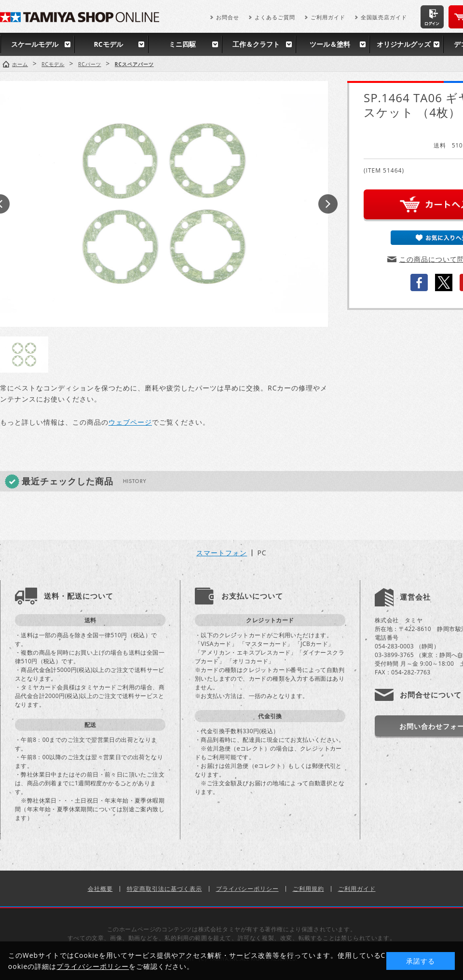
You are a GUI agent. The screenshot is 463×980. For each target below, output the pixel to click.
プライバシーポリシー (247, 889)
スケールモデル (35, 44)
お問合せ (228, 17)
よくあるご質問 (275, 17)
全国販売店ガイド (384, 17)
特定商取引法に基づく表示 (164, 889)
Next (328, 204)
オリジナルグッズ (404, 44)
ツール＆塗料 (330, 44)
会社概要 (100, 889)
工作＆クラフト (256, 44)
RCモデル (108, 44)
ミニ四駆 (182, 44)
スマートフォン (222, 553)
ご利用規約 (308, 889)
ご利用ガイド (328, 17)
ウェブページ (130, 422)
